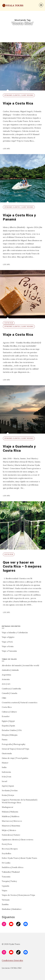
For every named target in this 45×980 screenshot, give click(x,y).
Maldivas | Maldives (11, 816)
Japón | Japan (8, 786)
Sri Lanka (6, 863)
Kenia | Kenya (8, 795)
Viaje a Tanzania (9, 651)
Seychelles (6, 853)
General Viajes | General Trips (15, 749)
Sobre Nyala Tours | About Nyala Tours (19, 858)
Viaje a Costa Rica (18, 103)
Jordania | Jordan (10, 790)
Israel (4, 781)
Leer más (6, 149)
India (4, 767)
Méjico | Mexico (9, 830)
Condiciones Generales (12, 960)
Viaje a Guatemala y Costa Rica (19, 448)
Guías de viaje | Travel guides (15, 758)
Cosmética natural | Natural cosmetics (20, 702)
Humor (5, 763)
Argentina (6, 675)
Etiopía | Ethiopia (10, 735)
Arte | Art (6, 684)
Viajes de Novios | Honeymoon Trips (18, 895)
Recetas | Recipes (10, 849)
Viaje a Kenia (8, 646)
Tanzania (6, 877)
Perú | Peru (7, 844)
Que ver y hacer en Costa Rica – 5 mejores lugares (22, 566)
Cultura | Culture (9, 712)
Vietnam (6, 900)
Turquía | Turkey (9, 881)
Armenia (6, 679)
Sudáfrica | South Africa (13, 867)
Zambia (5, 904)
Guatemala (7, 753)
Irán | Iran (6, 777)
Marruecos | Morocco (12, 821)
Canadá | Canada (9, 693)
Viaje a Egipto (8, 637)
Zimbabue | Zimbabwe (12, 909)
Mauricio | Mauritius (11, 826)
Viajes (4, 890)
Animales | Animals (10, 670)
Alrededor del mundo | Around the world (20, 665)
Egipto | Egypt (8, 721)
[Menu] (41, 5)
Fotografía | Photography (14, 744)
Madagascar (8, 807)
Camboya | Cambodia (11, 689)
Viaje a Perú (7, 642)
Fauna (5, 739)
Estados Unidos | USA (12, 730)
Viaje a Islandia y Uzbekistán (15, 632)
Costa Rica (9, 323)
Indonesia (6, 772)
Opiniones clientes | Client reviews (19, 95)
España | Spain (8, 726)
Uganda (5, 886)
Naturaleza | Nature (11, 835)
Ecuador (6, 716)
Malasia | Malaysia (10, 812)
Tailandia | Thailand (11, 872)
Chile (4, 698)
